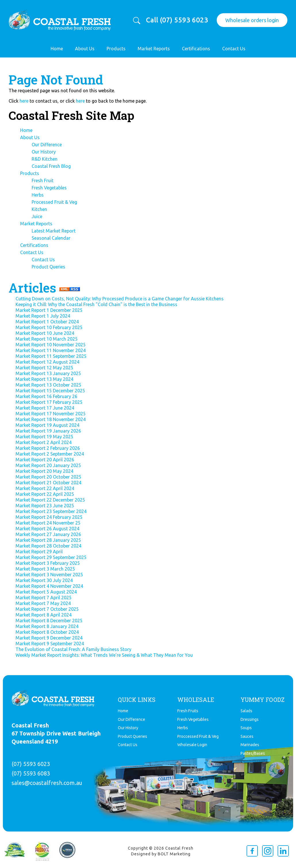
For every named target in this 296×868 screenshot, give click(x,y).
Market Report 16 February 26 (46, 396)
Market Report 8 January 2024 (47, 626)
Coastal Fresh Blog (51, 166)
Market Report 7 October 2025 (47, 609)
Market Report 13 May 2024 (44, 379)
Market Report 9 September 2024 (50, 644)
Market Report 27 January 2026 (48, 534)
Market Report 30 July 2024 (44, 580)
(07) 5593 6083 (31, 773)
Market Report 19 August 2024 (47, 425)
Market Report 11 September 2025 (51, 356)
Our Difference (47, 145)
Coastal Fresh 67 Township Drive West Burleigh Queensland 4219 (56, 733)
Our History (44, 152)
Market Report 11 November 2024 (51, 350)
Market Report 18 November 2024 (51, 419)
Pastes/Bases (253, 753)
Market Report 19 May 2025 (44, 437)
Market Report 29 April (39, 552)
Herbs (38, 195)
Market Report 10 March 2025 (47, 339)
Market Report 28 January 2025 (48, 540)
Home (57, 49)
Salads (246, 711)
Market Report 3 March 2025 (45, 569)
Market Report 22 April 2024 (45, 488)
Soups (246, 728)
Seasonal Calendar (51, 238)
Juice (37, 216)
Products (116, 49)
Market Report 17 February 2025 (49, 402)
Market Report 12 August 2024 (47, 362)
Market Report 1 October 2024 (47, 322)
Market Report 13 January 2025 (48, 373)
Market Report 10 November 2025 (51, 345)
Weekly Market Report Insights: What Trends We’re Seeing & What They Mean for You (104, 655)
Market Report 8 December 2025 (49, 621)
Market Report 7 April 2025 (44, 598)
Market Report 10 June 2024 (45, 333)
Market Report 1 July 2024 (43, 316)
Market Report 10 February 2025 (49, 327)
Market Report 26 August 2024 (47, 529)
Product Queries (48, 267)
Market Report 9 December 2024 (49, 638)
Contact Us (234, 49)
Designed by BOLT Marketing (161, 854)
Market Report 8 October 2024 (47, 632)
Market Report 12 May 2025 (44, 368)
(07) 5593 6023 (31, 764)
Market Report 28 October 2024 (48, 546)
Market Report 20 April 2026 (45, 460)
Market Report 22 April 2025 (45, 494)
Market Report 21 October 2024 (48, 483)
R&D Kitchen (45, 159)
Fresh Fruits (188, 711)
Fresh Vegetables (49, 188)
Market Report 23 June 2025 (45, 506)
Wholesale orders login (252, 20)
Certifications (196, 49)
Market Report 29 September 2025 (51, 557)
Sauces (247, 736)
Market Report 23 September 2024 (51, 511)
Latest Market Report (54, 231)
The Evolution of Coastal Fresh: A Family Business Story (73, 649)
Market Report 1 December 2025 (49, 310)
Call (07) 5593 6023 (177, 20)
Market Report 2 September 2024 (50, 454)
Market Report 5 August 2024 (46, 592)
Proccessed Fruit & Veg (198, 736)
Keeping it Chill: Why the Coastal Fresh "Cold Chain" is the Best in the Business (96, 304)
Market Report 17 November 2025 (51, 414)
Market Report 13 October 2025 (48, 385)
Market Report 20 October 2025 (48, 477)
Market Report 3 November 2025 (49, 575)
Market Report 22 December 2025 (50, 500)
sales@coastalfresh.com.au (47, 783)
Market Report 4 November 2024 (49, 586)
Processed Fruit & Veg (54, 202)
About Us (85, 49)
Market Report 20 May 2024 (44, 471)
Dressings (250, 719)
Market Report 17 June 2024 (45, 408)
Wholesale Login (192, 745)
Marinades (250, 745)
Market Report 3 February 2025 (48, 563)
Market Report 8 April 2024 (44, 615)
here (24, 101)
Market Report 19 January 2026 (48, 431)
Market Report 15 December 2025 (50, 391)
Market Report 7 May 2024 (43, 603)
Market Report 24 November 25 (48, 523)
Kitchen (39, 209)
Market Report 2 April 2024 (44, 442)
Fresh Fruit (43, 180)
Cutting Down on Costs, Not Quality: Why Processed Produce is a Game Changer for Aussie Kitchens (120, 299)
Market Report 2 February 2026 (48, 448)
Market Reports (154, 49)
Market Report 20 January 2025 (48, 465)
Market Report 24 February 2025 (49, 517)
